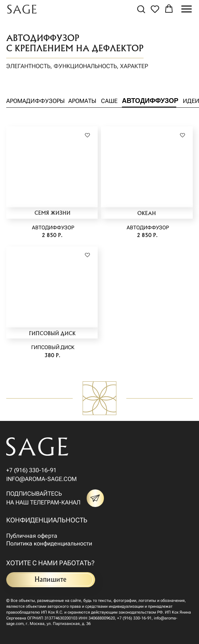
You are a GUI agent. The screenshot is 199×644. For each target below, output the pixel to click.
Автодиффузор (150, 101)
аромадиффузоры (35, 101)
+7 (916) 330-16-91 (31, 470)
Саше (109, 101)
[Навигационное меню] (187, 9)
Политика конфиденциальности (49, 543)
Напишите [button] (50, 580)
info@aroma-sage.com (41, 479)
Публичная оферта (32, 536)
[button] (141, 9)
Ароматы (82, 101)
